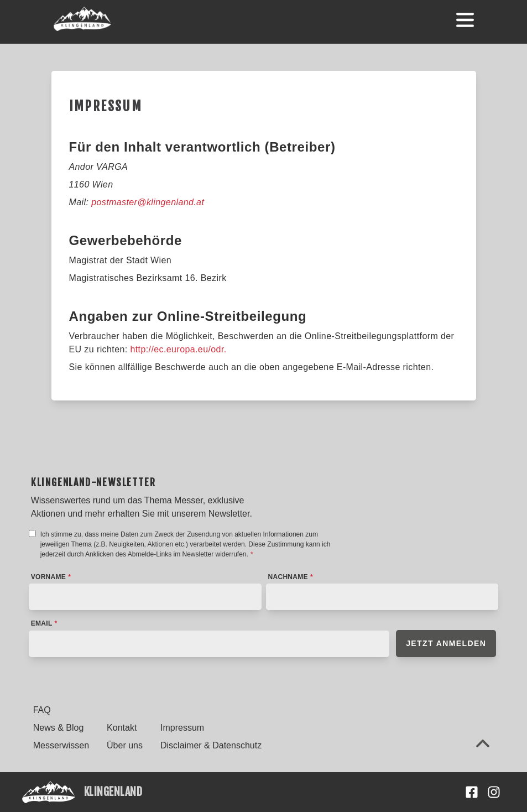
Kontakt (122, 728)
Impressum (182, 728)
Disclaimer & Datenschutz (211, 745)
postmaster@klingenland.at (148, 202)
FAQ (42, 710)
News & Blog (59, 728)
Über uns (125, 745)
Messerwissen (61, 745)
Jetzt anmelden (446, 643)
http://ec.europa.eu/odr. (178, 349)
